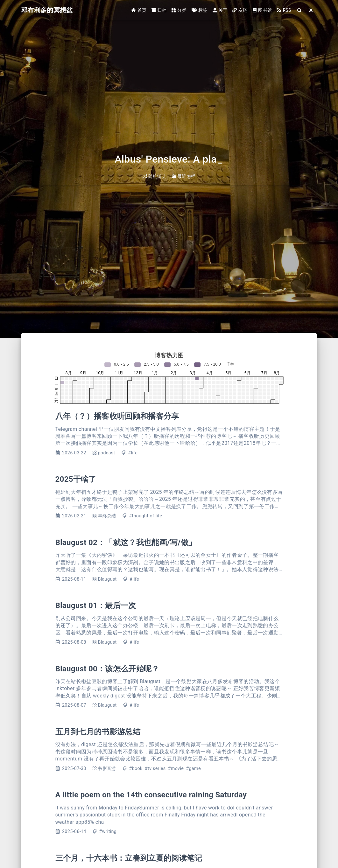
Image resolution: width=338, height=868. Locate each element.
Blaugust (107, 579)
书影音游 (107, 769)
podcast (106, 453)
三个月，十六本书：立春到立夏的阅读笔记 (129, 858)
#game (193, 769)
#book (136, 769)
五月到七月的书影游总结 (98, 732)
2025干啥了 (76, 479)
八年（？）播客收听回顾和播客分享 (117, 416)
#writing (108, 832)
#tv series (155, 769)
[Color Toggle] (311, 10)
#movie (176, 769)
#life (133, 453)
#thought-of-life (145, 516)
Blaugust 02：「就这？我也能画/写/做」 (126, 542)
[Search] (300, 10)
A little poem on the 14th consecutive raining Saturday (151, 795)
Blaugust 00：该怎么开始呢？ (107, 669)
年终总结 (107, 516)
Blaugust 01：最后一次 (96, 605)
